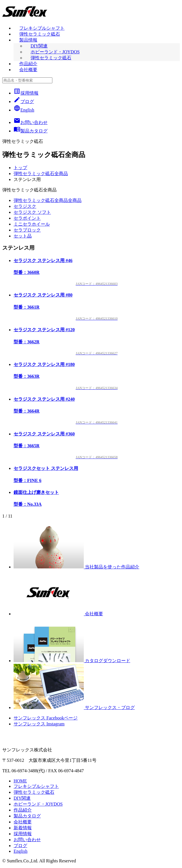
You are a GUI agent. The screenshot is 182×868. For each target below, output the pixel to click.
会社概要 (28, 70)
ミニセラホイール (32, 224)
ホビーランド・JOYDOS (55, 52)
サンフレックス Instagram (39, 724)
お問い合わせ (27, 840)
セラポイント (27, 218)
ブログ (24, 102)
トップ (20, 168)
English (24, 110)
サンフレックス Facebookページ (46, 718)
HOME (20, 781)
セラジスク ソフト (32, 212)
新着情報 (23, 828)
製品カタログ (27, 816)
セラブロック (27, 230)
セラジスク (25, 206)
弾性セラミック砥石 (40, 34)
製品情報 (28, 40)
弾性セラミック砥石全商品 (41, 174)
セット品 (23, 236)
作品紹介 (28, 64)
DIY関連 (39, 46)
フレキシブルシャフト (42, 28)
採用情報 (26, 93)
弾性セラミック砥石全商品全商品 (48, 200)
